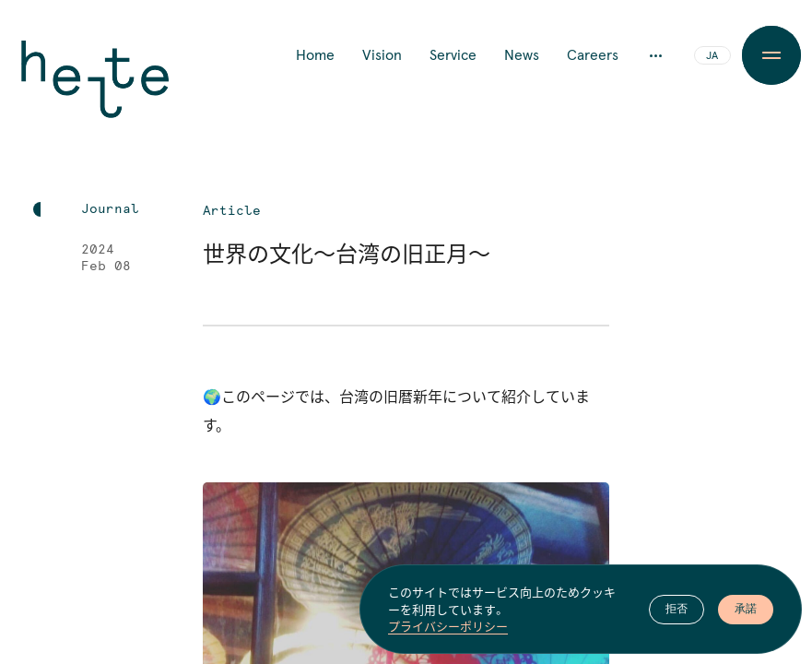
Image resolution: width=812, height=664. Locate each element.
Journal (110, 209)
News (522, 55)
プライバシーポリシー (448, 631)
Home (315, 55)
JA (712, 56)
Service (453, 55)
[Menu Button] (771, 55)
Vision (382, 55)
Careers (593, 55)
